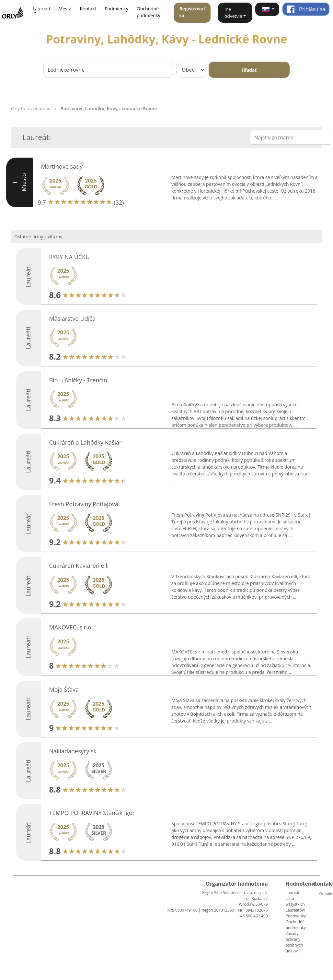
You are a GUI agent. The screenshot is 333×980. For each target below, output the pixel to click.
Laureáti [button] (41, 9)
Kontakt (88, 9)
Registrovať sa (192, 12)
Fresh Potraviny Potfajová (83, 504)
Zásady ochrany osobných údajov (294, 942)
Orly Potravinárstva (31, 108)
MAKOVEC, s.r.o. (71, 627)
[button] (267, 9)
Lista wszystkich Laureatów (295, 904)
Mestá (65, 9)
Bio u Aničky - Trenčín (78, 380)
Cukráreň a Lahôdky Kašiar (85, 442)
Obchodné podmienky (149, 12)
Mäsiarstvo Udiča (72, 318)
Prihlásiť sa (306, 9)
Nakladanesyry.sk (73, 751)
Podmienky (116, 9)
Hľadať (249, 70)
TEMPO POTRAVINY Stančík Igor (92, 813)
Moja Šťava (64, 689)
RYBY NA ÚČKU (69, 257)
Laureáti (293, 893)
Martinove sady (62, 166)
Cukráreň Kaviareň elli (79, 566)
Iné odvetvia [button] (233, 13)
